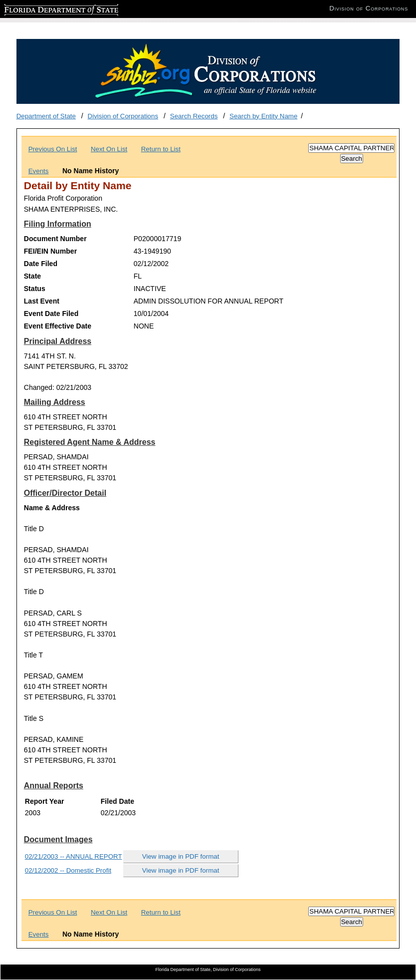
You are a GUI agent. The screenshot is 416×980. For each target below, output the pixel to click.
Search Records (194, 116)
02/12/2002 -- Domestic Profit (68, 870)
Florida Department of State (45, 8)
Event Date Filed (51, 314)
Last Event (42, 301)
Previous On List (53, 149)
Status (35, 289)
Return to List (161, 149)
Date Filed (41, 264)
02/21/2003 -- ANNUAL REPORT (74, 856)
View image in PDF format (181, 856)
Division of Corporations (123, 116)
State (32, 276)
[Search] (351, 148)
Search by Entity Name (263, 116)
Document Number (55, 239)
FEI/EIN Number (50, 251)
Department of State (46, 116)
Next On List (109, 149)
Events (39, 171)
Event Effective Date (58, 326)
